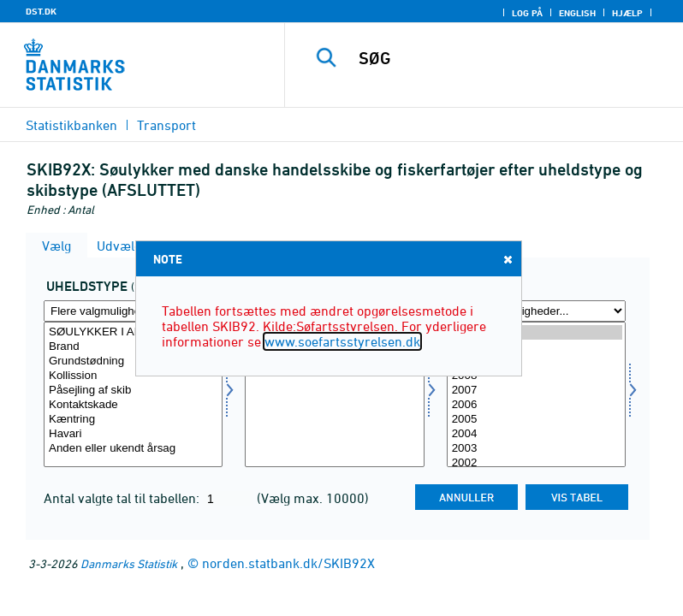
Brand (133, 347)
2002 (536, 463)
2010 (536, 347)
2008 (536, 376)
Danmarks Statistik (129, 563)
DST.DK (41, 11)
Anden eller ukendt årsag (133, 449)
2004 (536, 434)
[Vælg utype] (133, 394)
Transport (166, 125)
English (577, 13)
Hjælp (627, 13)
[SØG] (509, 58)
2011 (536, 332)
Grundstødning (133, 361)
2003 (536, 449)
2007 (536, 391)
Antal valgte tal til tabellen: (123, 498)
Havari (133, 434)
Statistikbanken (71, 125)
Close (507, 259)
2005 (536, 420)
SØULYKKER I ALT (133, 332)
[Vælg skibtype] (334, 394)
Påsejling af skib (133, 391)
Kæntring (133, 420)
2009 (536, 361)
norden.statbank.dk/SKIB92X (288, 563)
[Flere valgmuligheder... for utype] (133, 311)
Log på (527, 13)
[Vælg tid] (536, 394)
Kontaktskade (133, 405)
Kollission (133, 376)
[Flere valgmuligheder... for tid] (536, 311)
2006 (536, 405)
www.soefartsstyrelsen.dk (342, 341)
